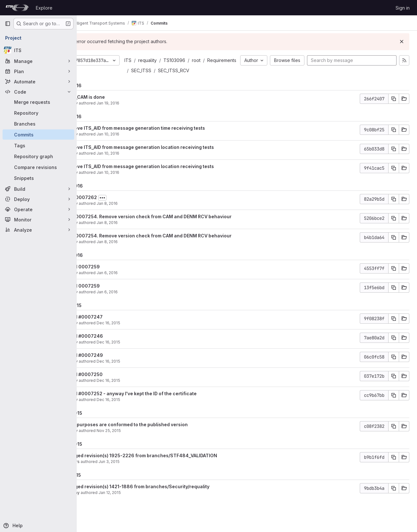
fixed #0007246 (116, 346)
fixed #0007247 (116, 327)
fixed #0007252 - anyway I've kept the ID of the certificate (163, 404)
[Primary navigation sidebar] (8, 24)
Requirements (177, 70)
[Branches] (38, 124)
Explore (44, 8)
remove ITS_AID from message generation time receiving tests (167, 138)
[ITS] (38, 50)
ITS (159, 60)
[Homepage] (17, 8)
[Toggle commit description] (134, 208)
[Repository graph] (38, 156)
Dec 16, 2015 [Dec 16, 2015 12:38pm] (140, 352)
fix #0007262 (113, 208)
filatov (103, 113)
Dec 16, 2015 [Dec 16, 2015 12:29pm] (140, 410)
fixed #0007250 (116, 385)
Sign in (403, 8)
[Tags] (38, 145)
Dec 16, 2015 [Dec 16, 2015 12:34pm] (140, 391)
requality (179, 60)
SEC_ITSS (208, 70)
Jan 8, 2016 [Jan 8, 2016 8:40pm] (138, 214)
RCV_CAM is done (117, 107)
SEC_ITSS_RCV (178, 81)
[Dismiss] (402, 42)
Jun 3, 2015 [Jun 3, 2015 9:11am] (140, 472)
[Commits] (38, 135)
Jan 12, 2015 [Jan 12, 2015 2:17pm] (141, 503)
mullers (104, 472)
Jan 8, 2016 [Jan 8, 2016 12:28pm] (138, 252)
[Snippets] (38, 178)
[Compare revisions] (38, 167)
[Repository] (38, 113)
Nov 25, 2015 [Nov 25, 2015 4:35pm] (140, 441)
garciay (104, 503)
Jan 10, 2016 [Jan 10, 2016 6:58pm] (139, 144)
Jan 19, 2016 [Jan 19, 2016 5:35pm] (139, 113)
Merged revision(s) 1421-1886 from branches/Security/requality (169, 497)
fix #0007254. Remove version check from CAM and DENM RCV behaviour (180, 227)
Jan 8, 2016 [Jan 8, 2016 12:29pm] (138, 233)
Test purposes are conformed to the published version (158, 435)
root (228, 60)
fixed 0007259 (114, 277)
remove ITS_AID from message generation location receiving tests (171, 157)
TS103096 (206, 60)
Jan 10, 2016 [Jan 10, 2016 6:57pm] (139, 163)
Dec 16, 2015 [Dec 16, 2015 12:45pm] (140, 333)
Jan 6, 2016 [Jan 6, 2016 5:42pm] (138, 283)
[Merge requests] (38, 102)
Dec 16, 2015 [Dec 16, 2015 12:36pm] (140, 371)
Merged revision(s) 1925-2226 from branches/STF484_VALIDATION (173, 466)
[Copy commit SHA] (394, 109)
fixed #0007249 (116, 365)
